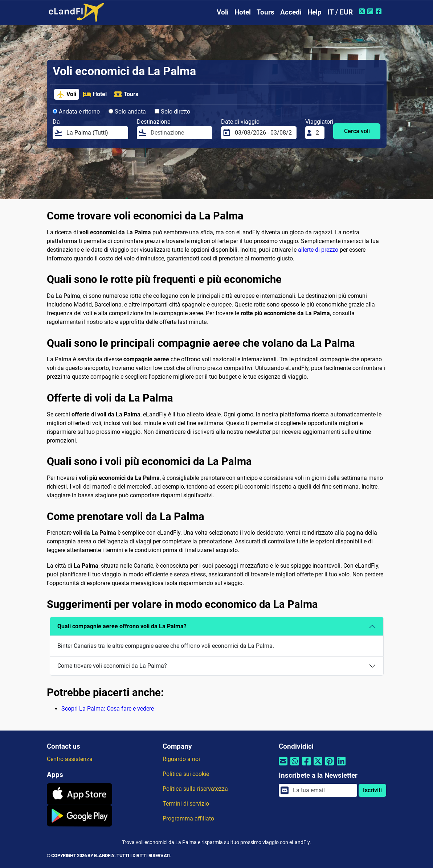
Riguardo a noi (181, 759)
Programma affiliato (188, 818)
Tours (265, 12)
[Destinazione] (179, 133)
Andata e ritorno (76, 112)
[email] (323, 790)
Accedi (291, 12)
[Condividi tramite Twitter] (318, 766)
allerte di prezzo (318, 250)
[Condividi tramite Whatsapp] (295, 766)
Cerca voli (357, 131)
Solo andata (127, 112)
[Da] (95, 133)
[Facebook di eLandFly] (379, 11)
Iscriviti (372, 790)
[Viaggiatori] (318, 133)
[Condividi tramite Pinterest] (330, 766)
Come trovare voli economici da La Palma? (112, 666)
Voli (223, 12)
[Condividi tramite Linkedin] (341, 766)
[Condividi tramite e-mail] (283, 766)
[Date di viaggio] (264, 133)
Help (314, 12)
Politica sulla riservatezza (195, 789)
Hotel (243, 12)
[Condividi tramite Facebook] (306, 766)
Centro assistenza (70, 759)
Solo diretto (172, 112)
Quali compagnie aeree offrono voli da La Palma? (122, 626)
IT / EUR (340, 12)
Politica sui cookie (186, 774)
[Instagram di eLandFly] (371, 11)
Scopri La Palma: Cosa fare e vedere (108, 709)
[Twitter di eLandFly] (363, 11)
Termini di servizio (186, 804)
